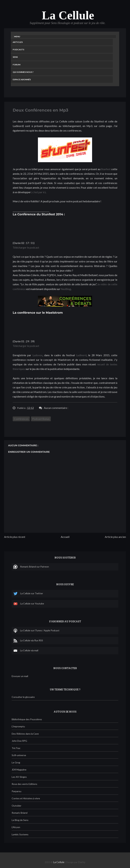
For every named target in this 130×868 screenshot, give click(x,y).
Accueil (65, 537)
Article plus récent (15, 537)
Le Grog (16, 762)
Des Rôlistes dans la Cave (25, 734)
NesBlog (66, 289)
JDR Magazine (19, 770)
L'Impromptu (18, 726)
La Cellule (68, 15)
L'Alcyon (16, 827)
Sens (15, 57)
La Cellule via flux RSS (28, 641)
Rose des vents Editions (24, 784)
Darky (82, 862)
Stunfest (106, 169)
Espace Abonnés (22, 79)
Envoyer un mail (20, 676)
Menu (17, 36)
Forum (17, 65)
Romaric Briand (20, 813)
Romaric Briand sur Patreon (31, 567)
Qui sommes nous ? (23, 72)
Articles (18, 42)
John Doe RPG (19, 741)
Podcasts (18, 50)
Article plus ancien (115, 537)
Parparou (17, 791)
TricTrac (16, 748)
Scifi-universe (19, 755)
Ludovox (37, 355)
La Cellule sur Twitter (28, 594)
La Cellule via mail (26, 651)
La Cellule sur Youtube (29, 604)
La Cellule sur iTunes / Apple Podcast (36, 631)
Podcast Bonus (41, 419)
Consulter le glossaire (23, 697)
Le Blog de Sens (20, 820)
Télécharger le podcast (26, 247)
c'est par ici (39, 192)
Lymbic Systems (20, 834)
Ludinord (81, 355)
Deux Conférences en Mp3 (40, 110)
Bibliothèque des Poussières (27, 719)
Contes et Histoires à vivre (26, 798)
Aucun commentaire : (56, 408)
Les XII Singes (19, 777)
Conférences (21, 419)
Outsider (17, 806)
